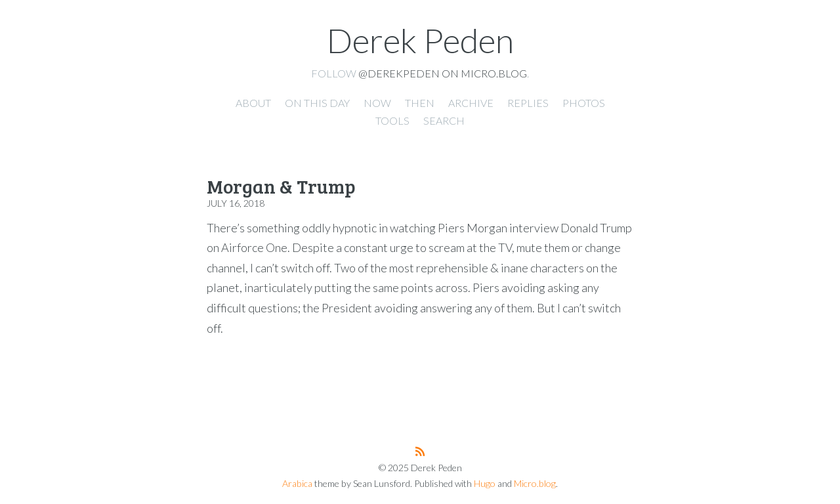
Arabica (297, 483)
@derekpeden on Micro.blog (443, 73)
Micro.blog (535, 483)
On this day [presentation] (317, 103)
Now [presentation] (377, 103)
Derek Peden (420, 40)
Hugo (485, 483)
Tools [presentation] (392, 120)
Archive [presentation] (471, 103)
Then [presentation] (420, 103)
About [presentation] (253, 103)
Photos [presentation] (584, 103)
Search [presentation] (444, 120)
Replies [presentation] (528, 103)
